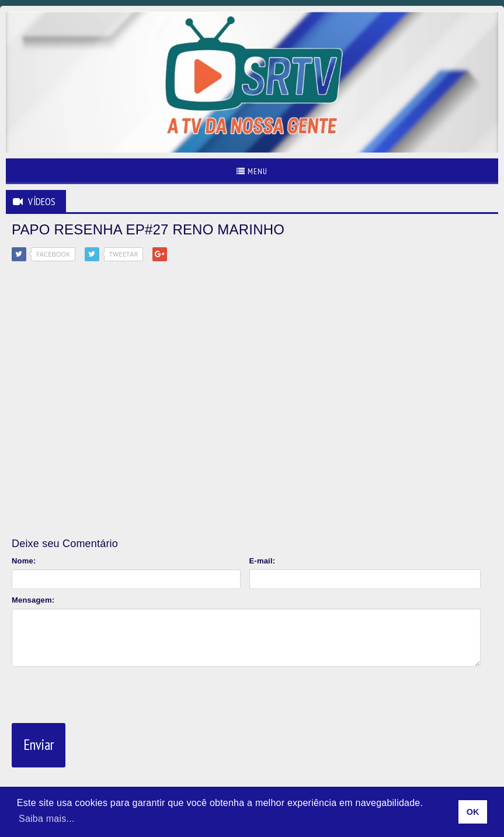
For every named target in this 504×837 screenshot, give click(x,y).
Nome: (24, 561)
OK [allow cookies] (473, 812)
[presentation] (100, 693)
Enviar (39, 745)
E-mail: (263, 561)
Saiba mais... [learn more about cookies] (47, 819)
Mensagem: (33, 600)
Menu (252, 171)
